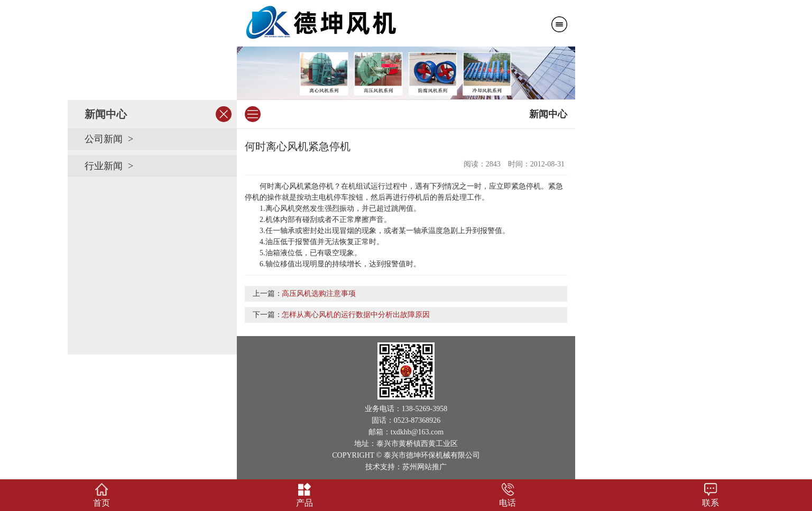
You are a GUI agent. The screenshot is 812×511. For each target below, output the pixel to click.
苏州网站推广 (425, 467)
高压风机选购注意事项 (319, 294)
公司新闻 (104, 139)
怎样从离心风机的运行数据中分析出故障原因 (356, 315)
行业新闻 (104, 166)
